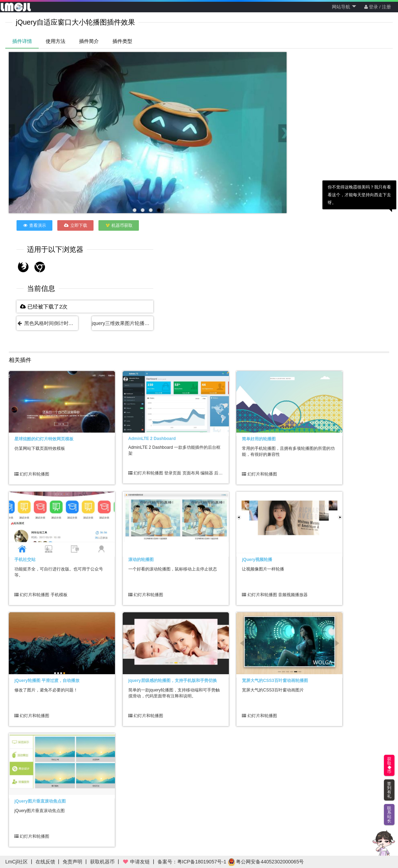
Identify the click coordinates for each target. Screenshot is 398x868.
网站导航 (344, 7)
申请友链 (136, 862)
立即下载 (75, 225)
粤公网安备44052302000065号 (266, 862)
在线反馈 (45, 862)
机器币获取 (119, 225)
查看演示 (35, 225)
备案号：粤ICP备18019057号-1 (192, 862)
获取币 (389, 765)
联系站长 (389, 815)
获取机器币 (102, 862)
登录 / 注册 (378, 7)
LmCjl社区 (17, 862)
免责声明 (72, 862)
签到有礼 (389, 790)
